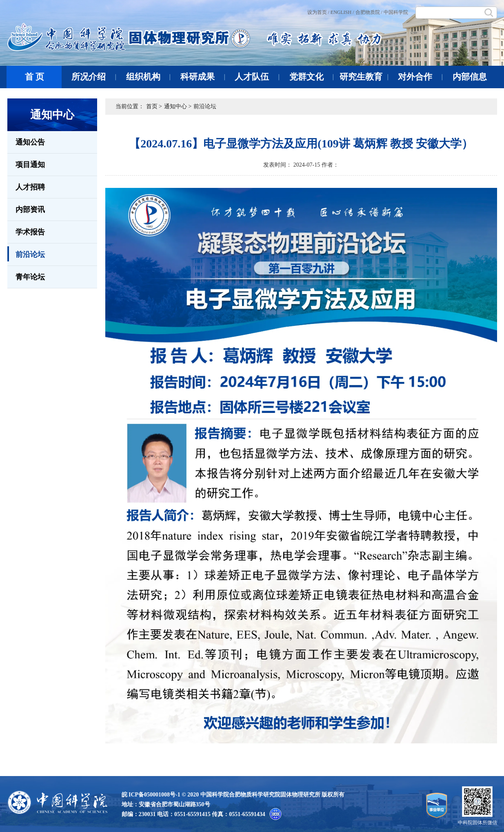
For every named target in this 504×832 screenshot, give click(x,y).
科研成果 (203, 77)
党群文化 (312, 77)
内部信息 (470, 77)
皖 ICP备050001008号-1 (151, 795)
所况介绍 (94, 77)
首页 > (154, 106)
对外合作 (420, 77)
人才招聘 (30, 187)
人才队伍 (257, 77)
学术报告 (30, 232)
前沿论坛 (26, 254)
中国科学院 (396, 12)
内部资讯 (30, 210)
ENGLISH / (342, 12)
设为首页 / (318, 12)
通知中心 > (178, 106)
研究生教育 (364, 77)
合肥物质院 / (369, 12)
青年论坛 (30, 277)
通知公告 (30, 142)
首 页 (34, 77)
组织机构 (148, 77)
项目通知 (30, 165)
